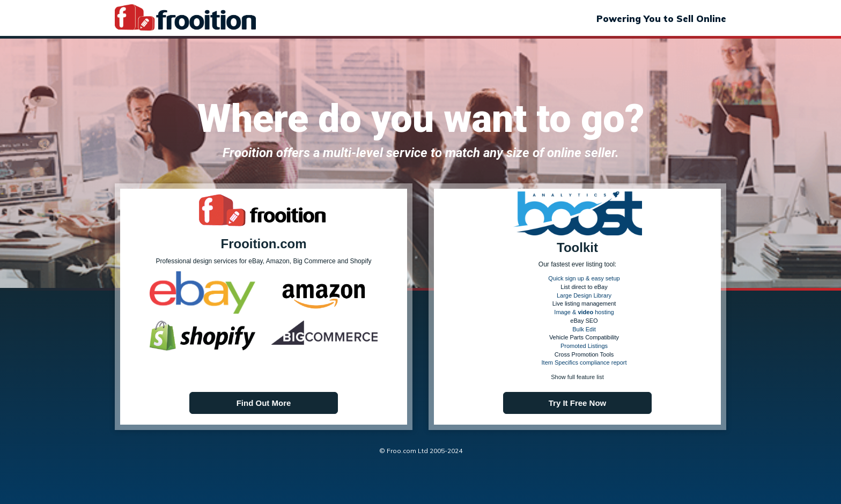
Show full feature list (577, 377)
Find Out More (264, 403)
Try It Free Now (578, 403)
